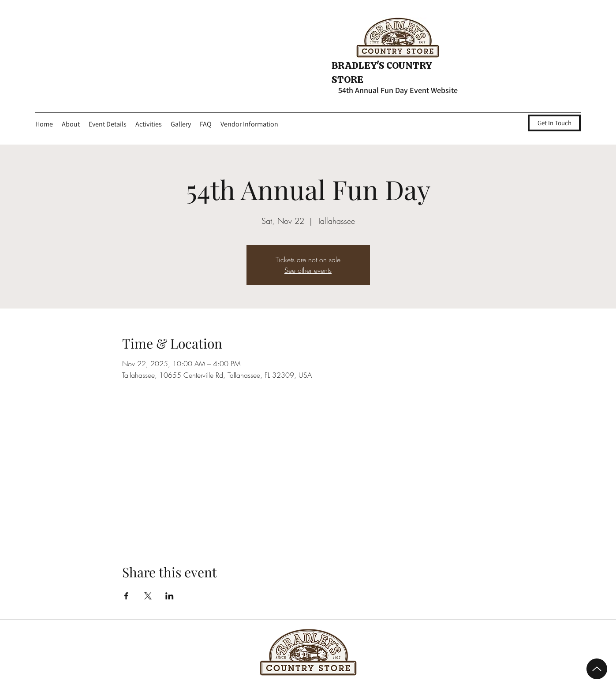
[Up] (597, 669)
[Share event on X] (148, 596)
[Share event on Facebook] (126, 596)
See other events (308, 270)
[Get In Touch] (554, 123)
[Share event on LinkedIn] (170, 596)
